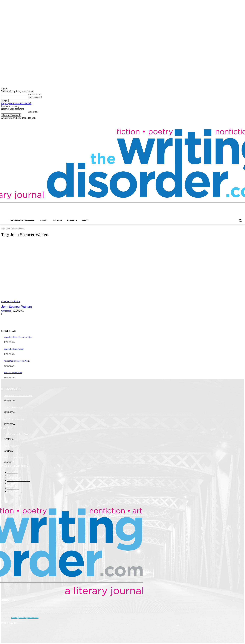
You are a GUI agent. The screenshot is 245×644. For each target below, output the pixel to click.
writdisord (6, 311)
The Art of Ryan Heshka (14, 458)
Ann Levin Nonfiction (13, 373)
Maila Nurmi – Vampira (14, 419)
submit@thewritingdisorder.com (25, 618)
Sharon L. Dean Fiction (13, 349)
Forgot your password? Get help (17, 103)
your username (35, 94)
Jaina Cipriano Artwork (13, 407)
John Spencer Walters (17, 307)
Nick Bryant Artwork (13, 446)
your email (33, 112)
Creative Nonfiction (11, 301)
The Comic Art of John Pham (16, 434)
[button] (240, 220)
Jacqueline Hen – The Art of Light (18, 337)
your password (35, 97)
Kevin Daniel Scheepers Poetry (17, 361)
